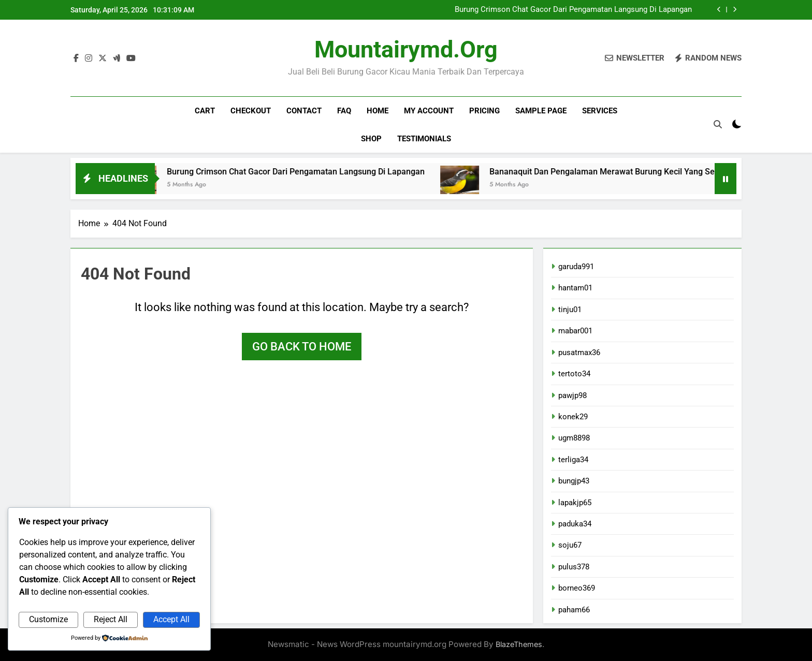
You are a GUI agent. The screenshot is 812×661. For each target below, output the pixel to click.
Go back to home (302, 347)
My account (429, 111)
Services (600, 111)
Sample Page (541, 111)
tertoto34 (574, 374)
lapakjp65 (575, 503)
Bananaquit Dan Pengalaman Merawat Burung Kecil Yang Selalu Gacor (632, 172)
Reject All (111, 619)
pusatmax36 (579, 352)
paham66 (574, 610)
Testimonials (424, 139)
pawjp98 (572, 395)
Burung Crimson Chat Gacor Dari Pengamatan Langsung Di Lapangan (573, 10)
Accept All (171, 619)
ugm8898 (574, 438)
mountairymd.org (406, 49)
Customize (48, 619)
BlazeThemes (519, 644)
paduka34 (575, 524)
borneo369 (577, 588)
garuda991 (576, 267)
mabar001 (575, 331)
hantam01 (575, 288)
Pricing (484, 111)
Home (378, 111)
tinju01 (570, 310)
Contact (304, 111)
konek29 (573, 417)
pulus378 (574, 567)
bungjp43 (574, 481)
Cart (205, 111)
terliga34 (573, 460)
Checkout (251, 111)
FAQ (344, 111)
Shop (371, 139)
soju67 (570, 545)
